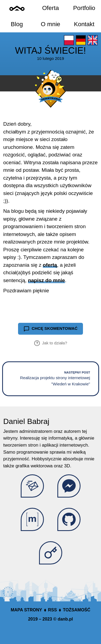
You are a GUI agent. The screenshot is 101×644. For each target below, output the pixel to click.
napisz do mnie (46, 280)
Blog (17, 24)
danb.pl (65, 619)
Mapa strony (26, 610)
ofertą (50, 265)
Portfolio (84, 8)
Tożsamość (76, 610)
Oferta (50, 8)
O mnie (50, 24)
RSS (52, 610)
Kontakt (84, 24)
